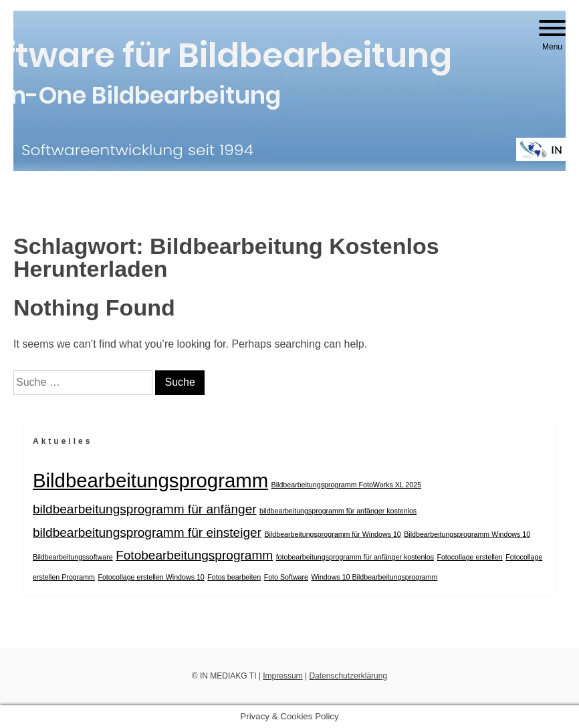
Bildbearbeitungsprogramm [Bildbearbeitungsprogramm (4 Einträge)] (150, 480)
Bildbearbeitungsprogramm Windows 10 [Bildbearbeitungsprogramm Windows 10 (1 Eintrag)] (467, 534)
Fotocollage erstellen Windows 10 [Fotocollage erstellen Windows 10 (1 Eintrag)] (151, 577)
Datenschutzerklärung (348, 676)
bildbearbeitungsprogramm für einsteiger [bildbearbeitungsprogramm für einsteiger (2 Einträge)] (147, 532)
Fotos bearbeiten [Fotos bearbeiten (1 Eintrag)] (234, 577)
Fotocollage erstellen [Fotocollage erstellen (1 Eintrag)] (469, 557)
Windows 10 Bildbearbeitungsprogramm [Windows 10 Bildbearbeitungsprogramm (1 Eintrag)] (374, 577)
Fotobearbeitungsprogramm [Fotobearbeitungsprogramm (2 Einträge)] (194, 555)
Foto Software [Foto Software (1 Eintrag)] (286, 577)
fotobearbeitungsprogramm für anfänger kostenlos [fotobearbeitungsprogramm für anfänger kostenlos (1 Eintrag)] (355, 557)
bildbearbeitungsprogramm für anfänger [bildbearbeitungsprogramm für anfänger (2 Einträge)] (145, 509)
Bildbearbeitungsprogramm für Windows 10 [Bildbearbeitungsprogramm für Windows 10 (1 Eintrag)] (332, 534)
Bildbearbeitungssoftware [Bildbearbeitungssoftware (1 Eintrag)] (73, 557)
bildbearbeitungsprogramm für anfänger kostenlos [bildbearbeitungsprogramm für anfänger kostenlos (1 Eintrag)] (338, 511)
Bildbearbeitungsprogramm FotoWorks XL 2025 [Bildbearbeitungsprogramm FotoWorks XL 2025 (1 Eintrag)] (347, 485)
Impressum (282, 676)
